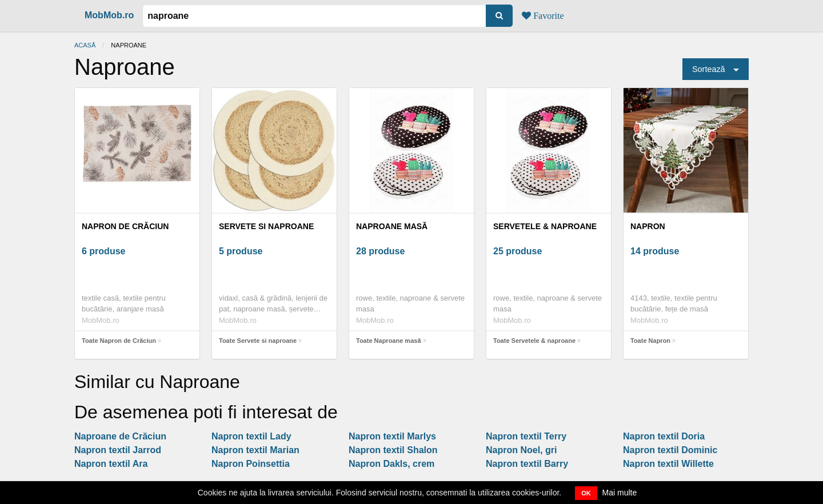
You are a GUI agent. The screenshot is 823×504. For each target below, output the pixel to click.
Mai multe (620, 493)
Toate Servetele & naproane (534, 341)
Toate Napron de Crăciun (119, 341)
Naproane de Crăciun (120, 436)
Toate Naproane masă (389, 341)
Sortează (709, 69)
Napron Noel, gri (521, 450)
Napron (648, 226)
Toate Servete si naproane (258, 341)
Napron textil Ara (111, 464)
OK (586, 493)
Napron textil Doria (664, 436)
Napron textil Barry (527, 464)
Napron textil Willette (668, 464)
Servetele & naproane (545, 226)
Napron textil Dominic (670, 450)
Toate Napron (650, 341)
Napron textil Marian (255, 450)
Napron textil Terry (526, 436)
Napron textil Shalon (393, 450)
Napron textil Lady (251, 436)
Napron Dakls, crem (391, 464)
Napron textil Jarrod (118, 450)
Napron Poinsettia (251, 464)
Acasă (85, 45)
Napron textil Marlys (392, 436)
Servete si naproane (266, 226)
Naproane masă (392, 226)
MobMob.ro (109, 15)
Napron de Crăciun (125, 226)
